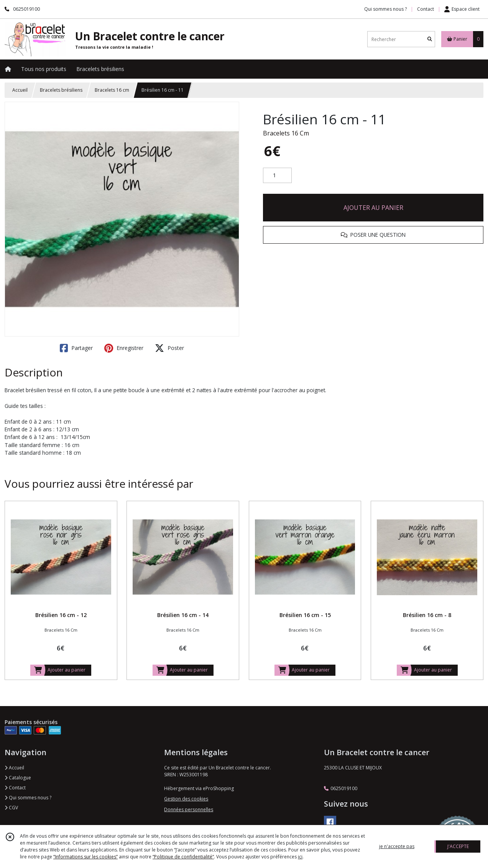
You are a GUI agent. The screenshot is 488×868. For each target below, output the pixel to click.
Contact (426, 9)
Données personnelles (189, 809)
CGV (11, 808)
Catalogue (18, 778)
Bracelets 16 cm (112, 90)
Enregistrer (124, 348)
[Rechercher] (430, 39)
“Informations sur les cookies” (85, 857)
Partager (76, 348)
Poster (169, 348)
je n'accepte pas (397, 846)
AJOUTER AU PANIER (373, 208)
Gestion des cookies (186, 799)
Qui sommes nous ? (28, 798)
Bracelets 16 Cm (286, 133)
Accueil (20, 90)
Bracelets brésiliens (61, 90)
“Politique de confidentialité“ (183, 857)
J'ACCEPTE (458, 846)
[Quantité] (277, 175)
